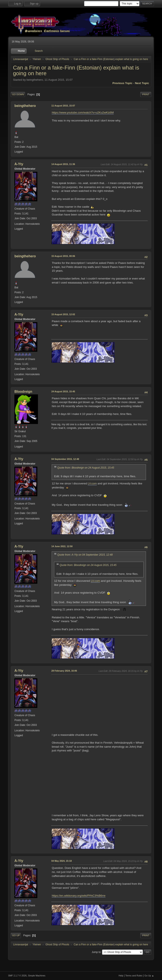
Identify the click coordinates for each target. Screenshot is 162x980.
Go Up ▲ (149, 976)
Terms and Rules (134, 976)
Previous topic (122, 83)
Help (121, 976)
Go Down (18, 94)
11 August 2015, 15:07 (63, 106)
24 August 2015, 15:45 (63, 391)
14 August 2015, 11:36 (63, 164)
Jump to (96, 952)
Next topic (142, 83)
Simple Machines (37, 976)
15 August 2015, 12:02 (63, 314)
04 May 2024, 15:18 (61, 861)
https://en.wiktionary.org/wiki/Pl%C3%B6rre (79, 896)
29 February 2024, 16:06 (64, 671)
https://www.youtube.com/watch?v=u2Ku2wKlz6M (83, 112)
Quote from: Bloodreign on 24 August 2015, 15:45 (86, 468)
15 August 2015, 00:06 (63, 256)
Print (146, 94)
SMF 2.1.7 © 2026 (17, 976)
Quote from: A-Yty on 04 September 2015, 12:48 (85, 555)
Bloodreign (23, 392)
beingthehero (25, 106)
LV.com (92, 483)
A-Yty (19, 164)
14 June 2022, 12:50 (62, 546)
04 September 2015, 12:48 (65, 459)
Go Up (16, 935)
